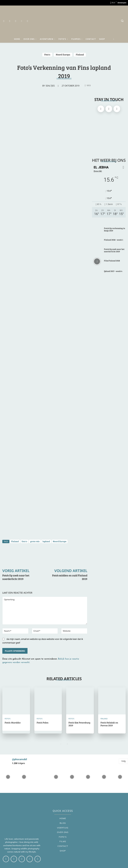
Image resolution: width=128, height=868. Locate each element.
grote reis (35, 541)
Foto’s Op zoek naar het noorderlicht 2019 (16, 577)
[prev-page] (61, 744)
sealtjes (50, 86)
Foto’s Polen (42, 723)
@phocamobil (19, 759)
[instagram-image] (8, 777)
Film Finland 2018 (112, 261)
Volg (123, 761)
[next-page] (67, 744)
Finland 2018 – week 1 (113, 240)
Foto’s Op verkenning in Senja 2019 (114, 229)
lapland (46, 541)
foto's (24, 541)
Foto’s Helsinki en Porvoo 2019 (109, 724)
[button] (122, 21)
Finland (80, 55)
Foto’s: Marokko (13, 723)
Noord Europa (63, 55)
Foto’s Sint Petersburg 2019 (79, 724)
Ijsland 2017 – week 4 (113, 271)
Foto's (47, 55)
